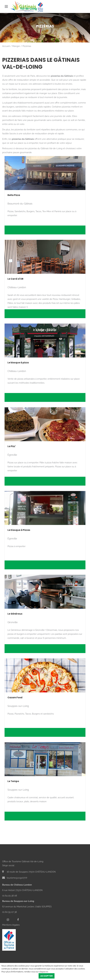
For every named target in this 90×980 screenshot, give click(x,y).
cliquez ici (44, 972)
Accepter (47, 976)
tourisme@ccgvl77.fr (15, 878)
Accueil (6, 46)
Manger (16, 46)
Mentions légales (11, 925)
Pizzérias (27, 46)
